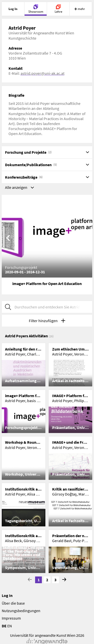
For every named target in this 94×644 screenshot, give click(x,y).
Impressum (11, 618)
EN (10, 626)
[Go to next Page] (64, 580)
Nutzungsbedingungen (21, 611)
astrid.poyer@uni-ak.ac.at (42, 73)
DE (4, 626)
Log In (7, 595)
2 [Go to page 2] (47, 580)
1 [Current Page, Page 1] (39, 580)
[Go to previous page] (30, 580)
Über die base (13, 603)
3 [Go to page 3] (55, 580)
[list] (47, 458)
